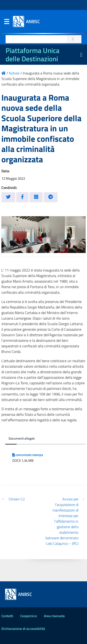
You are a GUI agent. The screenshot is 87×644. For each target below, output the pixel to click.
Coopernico (29, 616)
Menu (6, 23)
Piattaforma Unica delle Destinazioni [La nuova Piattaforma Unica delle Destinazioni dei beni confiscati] (32, 55)
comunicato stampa (28, 455)
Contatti (7, 616)
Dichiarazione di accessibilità (23, 629)
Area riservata (54, 616)
